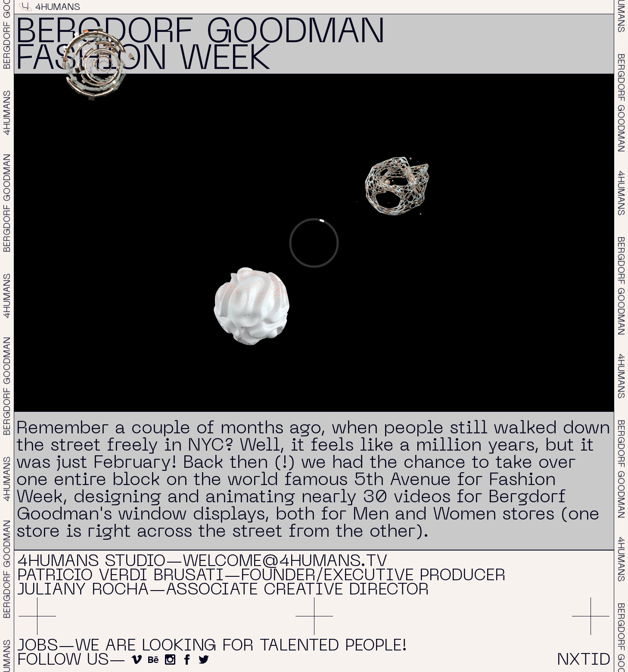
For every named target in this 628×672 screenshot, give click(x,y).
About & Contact (457, 8)
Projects (311, 8)
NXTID (595, 8)
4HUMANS (49, 8)
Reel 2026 (184, 8)
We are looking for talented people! (241, 646)
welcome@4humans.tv (285, 562)
